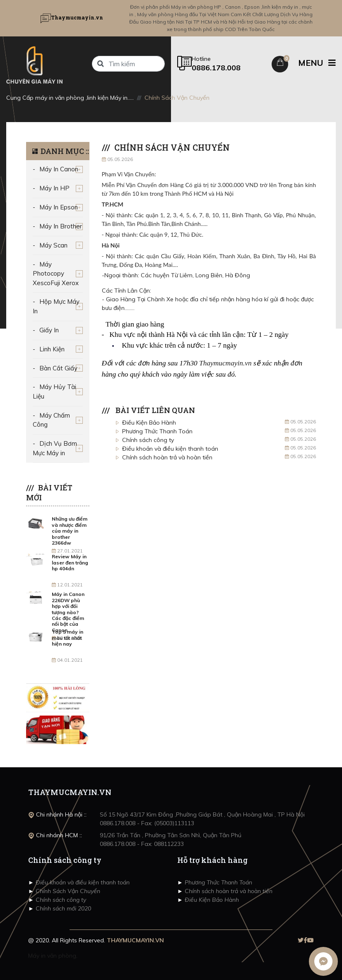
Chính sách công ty (148, 440)
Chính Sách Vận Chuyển (67, 891)
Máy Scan (53, 245)
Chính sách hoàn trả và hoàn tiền (167, 457)
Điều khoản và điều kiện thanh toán (170, 449)
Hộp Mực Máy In (56, 306)
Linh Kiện (52, 349)
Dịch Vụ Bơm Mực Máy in (55, 448)
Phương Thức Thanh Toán (157, 431)
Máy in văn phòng (52, 956)
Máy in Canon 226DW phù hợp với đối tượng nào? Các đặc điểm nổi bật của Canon (68, 612)
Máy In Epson (59, 207)
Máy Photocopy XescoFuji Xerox (56, 274)
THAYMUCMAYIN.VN (135, 940)
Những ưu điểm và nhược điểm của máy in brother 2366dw (70, 531)
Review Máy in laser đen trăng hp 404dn (70, 562)
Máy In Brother (61, 226)
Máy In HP (54, 188)
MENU (317, 63)
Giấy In (49, 330)
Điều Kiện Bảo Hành (149, 423)
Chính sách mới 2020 (63, 908)
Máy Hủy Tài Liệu (54, 392)
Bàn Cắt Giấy (58, 368)
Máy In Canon (59, 169)
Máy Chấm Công (51, 420)
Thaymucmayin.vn (225, 363)
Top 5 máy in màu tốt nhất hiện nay (67, 638)
